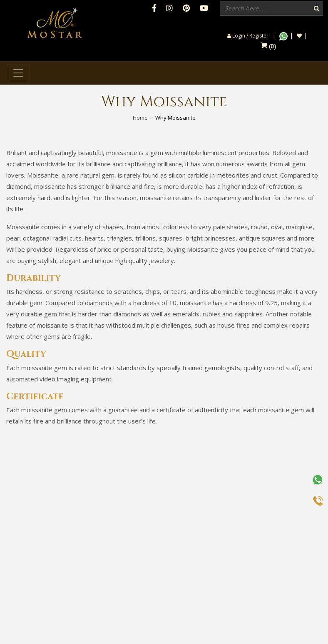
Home (140, 118)
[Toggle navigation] (18, 73)
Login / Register (248, 36)
